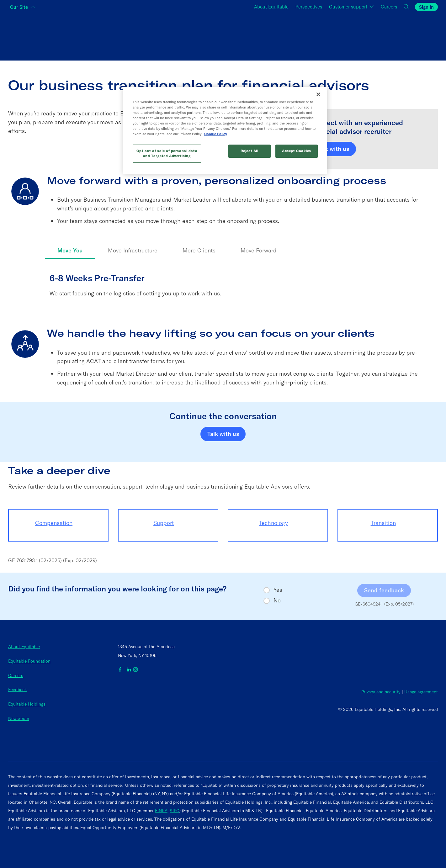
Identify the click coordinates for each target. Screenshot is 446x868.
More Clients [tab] (199, 250)
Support (164, 523)
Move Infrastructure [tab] (133, 250)
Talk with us (333, 149)
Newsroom (19, 718)
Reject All (250, 151)
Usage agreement (421, 692)
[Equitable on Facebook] (121, 670)
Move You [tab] (70, 250)
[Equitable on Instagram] (135, 670)
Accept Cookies (297, 151)
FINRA (161, 811)
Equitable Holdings (27, 704)
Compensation (54, 523)
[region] (225, 131)
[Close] (318, 94)
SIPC (175, 811)
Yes (278, 590)
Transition (383, 523)
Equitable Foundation (29, 661)
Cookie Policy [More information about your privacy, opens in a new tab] (216, 134)
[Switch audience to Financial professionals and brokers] (223, 36)
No (277, 601)
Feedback (17, 690)
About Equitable (24, 647)
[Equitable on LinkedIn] (129, 670)
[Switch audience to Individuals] (80, 36)
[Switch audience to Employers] (366, 36)
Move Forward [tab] (259, 250)
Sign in (426, 7)
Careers (16, 675)
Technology (273, 523)
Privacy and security (381, 692)
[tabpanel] (241, 293)
